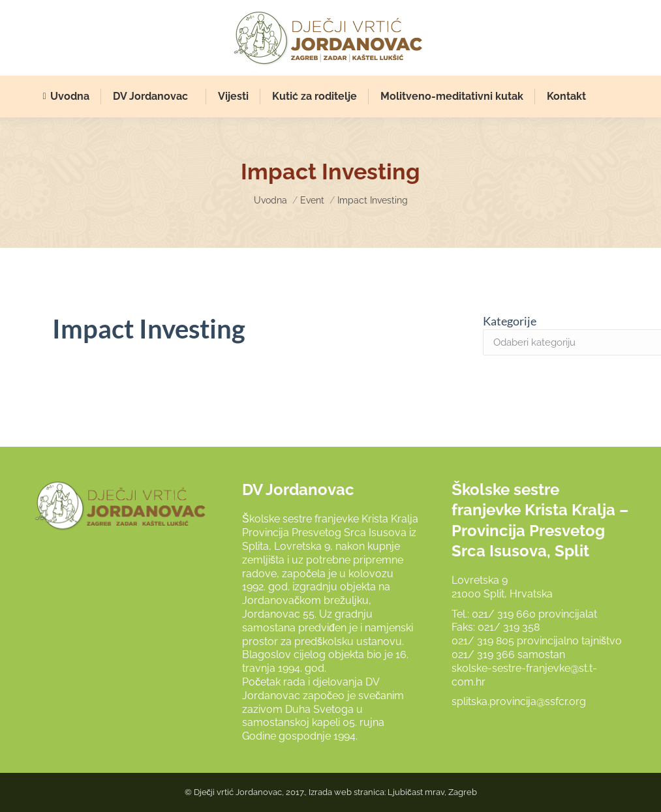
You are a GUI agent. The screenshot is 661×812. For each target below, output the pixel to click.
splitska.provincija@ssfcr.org (519, 701)
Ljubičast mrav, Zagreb (432, 792)
